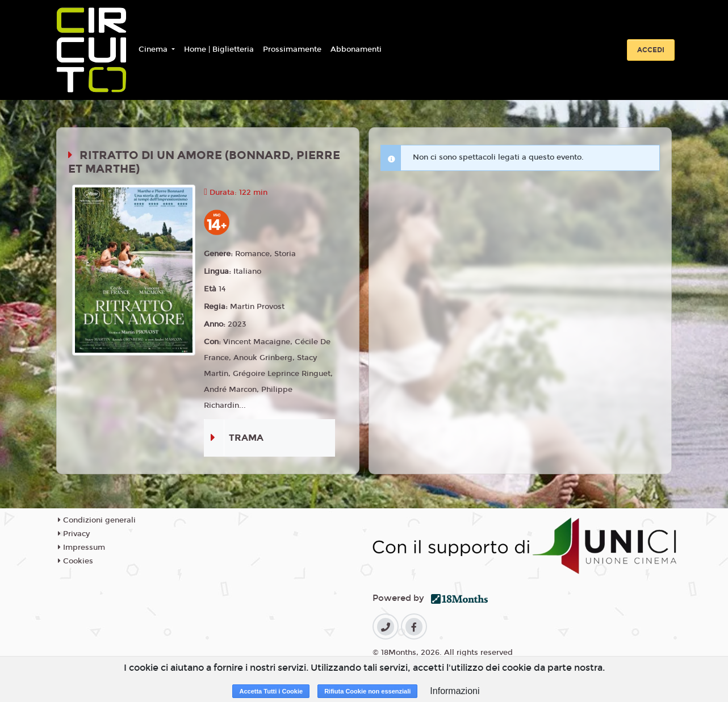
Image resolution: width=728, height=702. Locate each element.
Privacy (74, 534)
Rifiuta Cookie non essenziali (367, 691)
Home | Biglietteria (219, 49)
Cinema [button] (154, 49)
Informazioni (455, 691)
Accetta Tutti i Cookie (271, 691)
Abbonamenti (356, 49)
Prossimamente (292, 49)
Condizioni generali (97, 520)
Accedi (651, 50)
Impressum (81, 548)
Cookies (76, 561)
